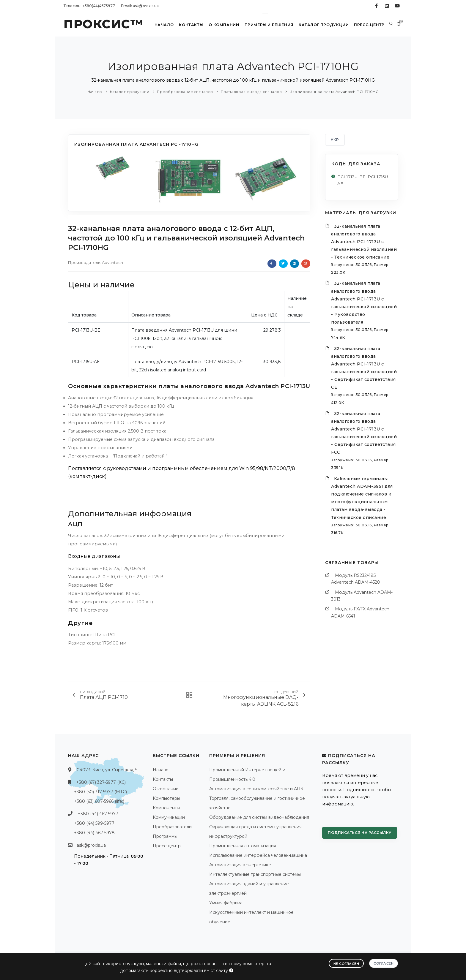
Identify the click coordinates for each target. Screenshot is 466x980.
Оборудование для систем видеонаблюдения (259, 817)
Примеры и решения (267, 25)
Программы (165, 836)
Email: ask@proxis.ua (140, 6)
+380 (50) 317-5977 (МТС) (100, 792)
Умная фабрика (226, 903)
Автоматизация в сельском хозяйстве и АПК (256, 789)
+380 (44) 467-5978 (94, 833)
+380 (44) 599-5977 (94, 823)
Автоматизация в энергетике (240, 865)
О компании (221, 25)
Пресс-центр (369, 25)
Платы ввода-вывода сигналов (251, 92)
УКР (335, 140)
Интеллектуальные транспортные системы (255, 874)
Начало (160, 25)
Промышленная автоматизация (243, 846)
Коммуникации (169, 817)
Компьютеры (166, 798)
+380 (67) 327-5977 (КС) (101, 782)
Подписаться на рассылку (360, 833)
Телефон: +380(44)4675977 (89, 6)
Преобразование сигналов (185, 92)
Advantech (112, 262)
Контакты (187, 25)
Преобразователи (172, 827)
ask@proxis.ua (91, 845)
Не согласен (346, 963)
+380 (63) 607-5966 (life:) (99, 801)
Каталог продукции (322, 25)
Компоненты (166, 808)
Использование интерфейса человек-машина (258, 855)
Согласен (384, 963)
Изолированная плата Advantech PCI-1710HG (334, 92)
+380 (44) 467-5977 (98, 814)
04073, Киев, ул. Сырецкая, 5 (107, 770)
